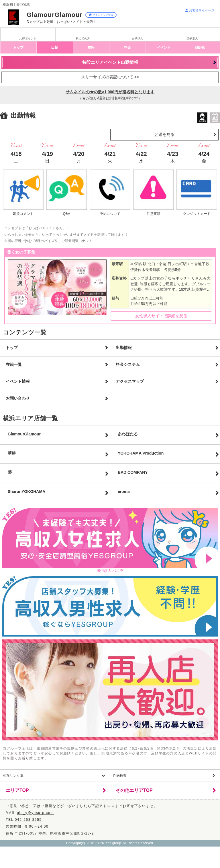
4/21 (110, 157)
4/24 (204, 157)
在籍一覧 (14, 364)
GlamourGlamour (24, 434)
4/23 (173, 157)
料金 (127, 47)
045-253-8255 (28, 820)
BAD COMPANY (133, 472)
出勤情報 (124, 348)
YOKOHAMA (141, 453)
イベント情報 (18, 381)
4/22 (141, 157)
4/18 (16, 157)
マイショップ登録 (101, 15)
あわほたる (128, 434)
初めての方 (83, 38)
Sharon (26, 492)
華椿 (12, 453)
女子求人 (137, 38)
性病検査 (120, 776)
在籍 (91, 47)
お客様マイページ (200, 10)
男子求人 (192, 38)
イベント (164, 47)
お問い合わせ (18, 398)
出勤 (55, 47)
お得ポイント (28, 38)
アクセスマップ (130, 381)
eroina (124, 492)
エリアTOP (17, 790)
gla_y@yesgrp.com (35, 813)
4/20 (79, 157)
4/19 (47, 157)
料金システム (128, 364)
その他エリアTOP (134, 790)
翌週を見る (164, 134)
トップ (18, 47)
